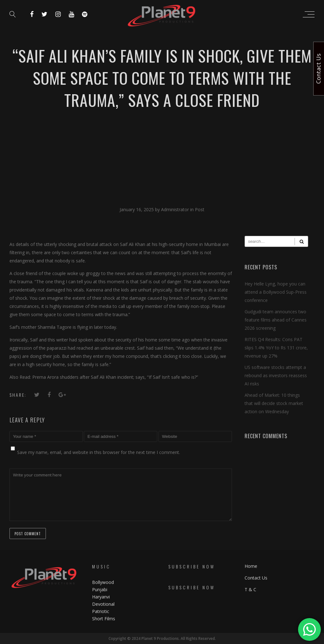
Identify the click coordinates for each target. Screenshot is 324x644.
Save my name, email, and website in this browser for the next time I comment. (99, 452)
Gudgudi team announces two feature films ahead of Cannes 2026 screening (276, 320)
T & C (250, 589)
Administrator (176, 209)
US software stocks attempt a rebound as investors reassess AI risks (276, 375)
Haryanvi (101, 597)
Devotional (103, 604)
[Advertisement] (162, 158)
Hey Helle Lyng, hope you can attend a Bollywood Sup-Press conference (276, 292)
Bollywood (103, 582)
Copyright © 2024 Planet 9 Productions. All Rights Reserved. (162, 638)
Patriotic (101, 611)
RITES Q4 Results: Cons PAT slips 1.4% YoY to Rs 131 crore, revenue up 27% (276, 348)
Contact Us (256, 578)
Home (251, 566)
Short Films (104, 619)
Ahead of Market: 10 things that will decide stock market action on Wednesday (274, 403)
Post (200, 209)
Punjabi (100, 589)
